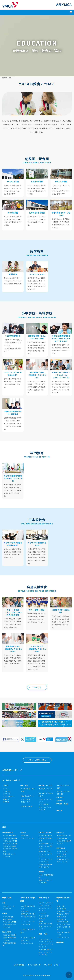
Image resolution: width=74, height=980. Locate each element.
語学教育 (23, 832)
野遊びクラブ (26, 802)
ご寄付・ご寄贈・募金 (37, 760)
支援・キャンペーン (46, 926)
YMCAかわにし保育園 (10, 843)
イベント (42, 929)
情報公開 (59, 810)
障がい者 (42, 918)
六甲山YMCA (25, 911)
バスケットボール (9, 796)
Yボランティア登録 (63, 924)
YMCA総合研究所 (63, 922)
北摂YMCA (60, 800)
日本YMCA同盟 (19, 965)
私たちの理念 (62, 909)
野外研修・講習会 (62, 804)
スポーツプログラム (46, 799)
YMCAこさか (7, 909)
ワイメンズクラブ (63, 937)
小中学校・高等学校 (45, 832)
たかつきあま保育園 (10, 922)
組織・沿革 (61, 906)
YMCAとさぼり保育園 (10, 841)
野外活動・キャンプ (45, 785)
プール (41, 802)
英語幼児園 (25, 836)
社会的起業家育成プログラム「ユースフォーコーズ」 (46, 952)
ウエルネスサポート (27, 796)
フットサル (7, 791)
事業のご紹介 (62, 916)
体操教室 (6, 802)
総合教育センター (45, 851)
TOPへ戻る (37, 687)
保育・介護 (7, 898)
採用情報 (60, 942)
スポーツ (5, 785)
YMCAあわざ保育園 (9, 846)
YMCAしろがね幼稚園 (10, 838)
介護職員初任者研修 (10, 935)
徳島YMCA (60, 797)
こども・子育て (44, 916)
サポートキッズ (62, 862)
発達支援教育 (61, 848)
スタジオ (42, 810)
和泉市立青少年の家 (28, 914)
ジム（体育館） (44, 804)
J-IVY (41, 849)
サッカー (6, 789)
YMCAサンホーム (9, 906)
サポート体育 (26, 799)
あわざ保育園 (7, 919)
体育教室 (6, 799)
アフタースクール (26, 806)
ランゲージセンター (28, 838)
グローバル (43, 913)
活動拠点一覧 (62, 919)
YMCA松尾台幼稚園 (9, 836)
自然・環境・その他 (46, 924)
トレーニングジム (45, 807)
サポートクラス (62, 851)
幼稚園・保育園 (7, 832)
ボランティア (44, 898)
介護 (4, 903)
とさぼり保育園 (8, 917)
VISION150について (64, 911)
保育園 (5, 913)
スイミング (7, 794)
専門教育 (41, 872)
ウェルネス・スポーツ (11, 780)
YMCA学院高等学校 (46, 836)
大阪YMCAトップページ (12, 770)
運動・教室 (24, 785)
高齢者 (41, 921)
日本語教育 (60, 832)
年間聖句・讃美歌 (63, 914)
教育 (4, 827)
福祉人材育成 (7, 932)
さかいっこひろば (27, 943)
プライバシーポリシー (52, 965)
